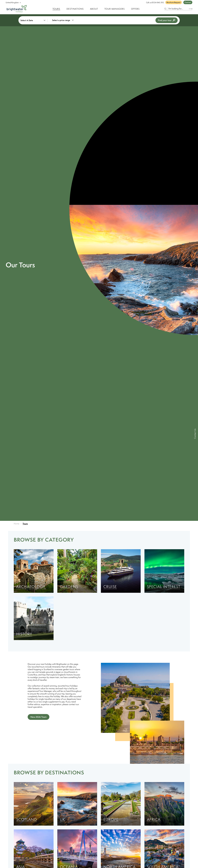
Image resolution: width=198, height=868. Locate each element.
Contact (188, 2)
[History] (34, 618)
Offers (135, 9)
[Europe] (121, 804)
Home (17, 524)
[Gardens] (77, 571)
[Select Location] (12, 2)
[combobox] (64, 20)
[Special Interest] (164, 571)
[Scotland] (34, 804)
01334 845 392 (158, 2)
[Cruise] (121, 571)
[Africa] (164, 804)
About (94, 9)
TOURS (56, 9)
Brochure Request (174, 2)
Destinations (75, 9)
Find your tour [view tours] (166, 20)
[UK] (77, 804)
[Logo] (17, 9)
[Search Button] (191, 9)
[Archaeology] (34, 571)
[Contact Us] (195, 434)
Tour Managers (115, 9)
